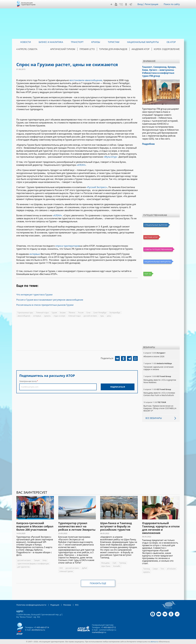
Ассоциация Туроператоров (28, 4)
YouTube (116, 4)
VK (121, 4)
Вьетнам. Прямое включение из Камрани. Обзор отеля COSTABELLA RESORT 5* (160, 408)
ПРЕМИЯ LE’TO (87, 49)
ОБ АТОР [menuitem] (171, 42)
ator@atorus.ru (38, 630)
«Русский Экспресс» (97, 187)
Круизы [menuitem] (96, 42)
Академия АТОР (141, 49)
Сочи (88, 313)
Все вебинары (154, 418)
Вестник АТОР (151, 237)
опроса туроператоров (68, 246)
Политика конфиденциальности (31, 605)
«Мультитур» (111, 157)
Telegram (131, 4)
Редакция (55, 605)
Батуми (63, 313)
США (114, 563)
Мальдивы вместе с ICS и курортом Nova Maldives (160, 381)
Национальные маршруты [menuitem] (143, 42)
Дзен (111, 4)
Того (162, 569)
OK (126, 4)
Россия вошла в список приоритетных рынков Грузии (45, 305)
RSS (77, 605)
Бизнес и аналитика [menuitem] (51, 42)
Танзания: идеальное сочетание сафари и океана (159, 368)
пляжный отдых (74, 316)
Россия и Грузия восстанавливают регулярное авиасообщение (50, 300)
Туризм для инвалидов (113, 49)
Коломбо (117, 566)
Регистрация (152, 4)
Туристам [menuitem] (114, 42)
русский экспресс (90, 316)
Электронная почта (28, 381)
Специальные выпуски (156, 225)
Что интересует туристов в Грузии (34, 295)
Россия (81, 313)
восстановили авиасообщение (86, 80)
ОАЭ (61, 568)
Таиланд (123, 563)
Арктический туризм (63, 49)
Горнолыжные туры (25, 313)
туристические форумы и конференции (33, 564)
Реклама (67, 605)
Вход (140, 4)
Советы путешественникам (158, 249)
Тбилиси (72, 313)
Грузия (54, 313)
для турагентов (23, 567)
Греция (37, 560)
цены (109, 316)
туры (102, 316)
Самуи (155, 569)
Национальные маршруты (158, 262)
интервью (35, 254)
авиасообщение (24, 316)
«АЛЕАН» (81, 165)
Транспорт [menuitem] (77, 42)
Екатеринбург (115, 313)
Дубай (85, 568)
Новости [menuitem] (26, 42)
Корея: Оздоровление (167, 49)
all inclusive (171, 569)
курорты (47, 316)
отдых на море (59, 316)
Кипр (45, 560)
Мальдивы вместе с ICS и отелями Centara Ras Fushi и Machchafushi (159, 394)
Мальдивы (105, 563)
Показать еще (98, 583)
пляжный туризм (66, 571)
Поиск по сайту (172, 4)
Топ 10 (148, 274)
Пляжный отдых (42, 313)
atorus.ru (154, 642)
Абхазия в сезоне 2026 (154, 356)
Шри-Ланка (106, 566)
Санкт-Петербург (100, 313)
